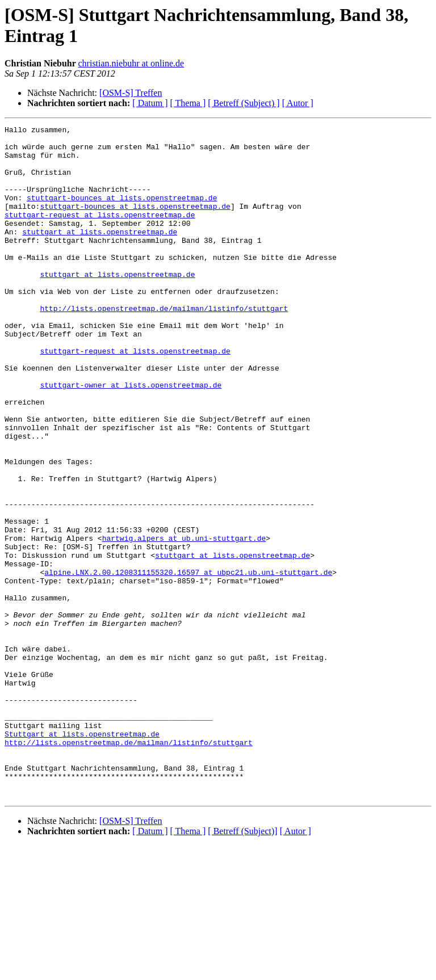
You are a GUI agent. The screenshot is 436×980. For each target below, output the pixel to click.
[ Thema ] (188, 103)
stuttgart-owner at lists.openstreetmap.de (131, 438)
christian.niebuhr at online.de (131, 63)
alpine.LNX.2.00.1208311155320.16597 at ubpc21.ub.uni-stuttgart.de (188, 662)
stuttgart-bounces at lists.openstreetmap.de (122, 213)
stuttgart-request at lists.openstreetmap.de (100, 233)
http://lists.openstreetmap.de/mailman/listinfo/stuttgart (164, 346)
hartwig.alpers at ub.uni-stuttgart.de (184, 621)
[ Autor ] (298, 103)
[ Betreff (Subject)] (242, 966)
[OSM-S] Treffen (131, 93)
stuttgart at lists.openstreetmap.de (100, 254)
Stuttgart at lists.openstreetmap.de (82, 856)
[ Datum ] (150, 103)
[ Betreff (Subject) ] (244, 103)
